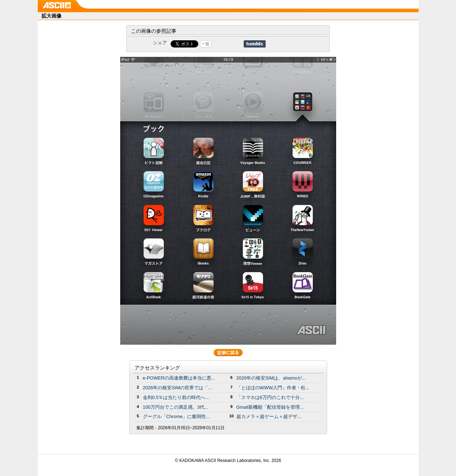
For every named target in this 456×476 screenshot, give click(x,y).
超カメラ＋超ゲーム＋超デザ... (269, 416)
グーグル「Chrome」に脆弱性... (177, 416)
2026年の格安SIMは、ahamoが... (271, 378)
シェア (160, 43)
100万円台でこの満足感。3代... (176, 407)
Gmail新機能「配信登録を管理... (270, 407)
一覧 (206, 44)
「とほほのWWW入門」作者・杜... (273, 388)
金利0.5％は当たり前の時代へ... (176, 397)
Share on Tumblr (255, 44)
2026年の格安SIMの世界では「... (178, 388)
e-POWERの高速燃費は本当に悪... (179, 378)
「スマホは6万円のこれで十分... (270, 397)
